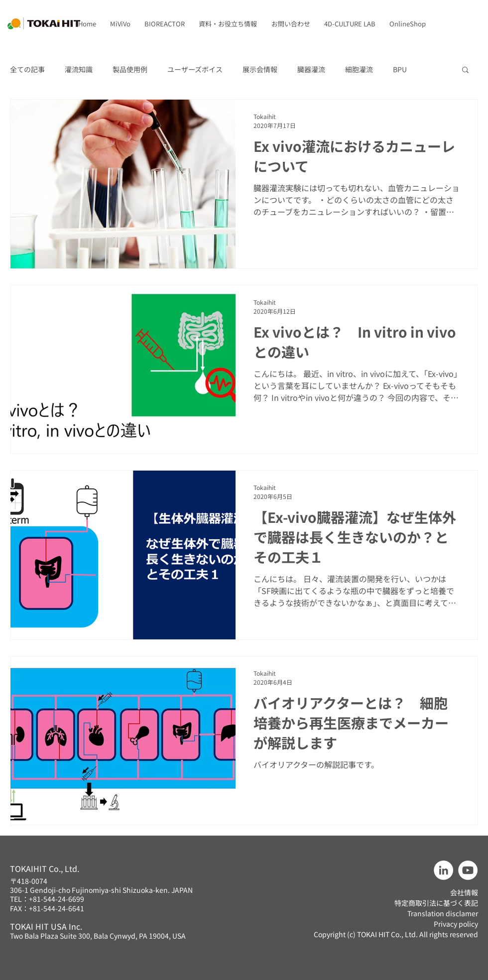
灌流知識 (79, 69)
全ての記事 (27, 69)
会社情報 (464, 892)
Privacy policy (456, 924)
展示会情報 (260, 69)
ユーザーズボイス (195, 69)
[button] (120, 24)
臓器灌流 (311, 69)
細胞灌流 (359, 69)
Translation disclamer (443, 913)
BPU (400, 69)
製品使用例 (130, 69)
